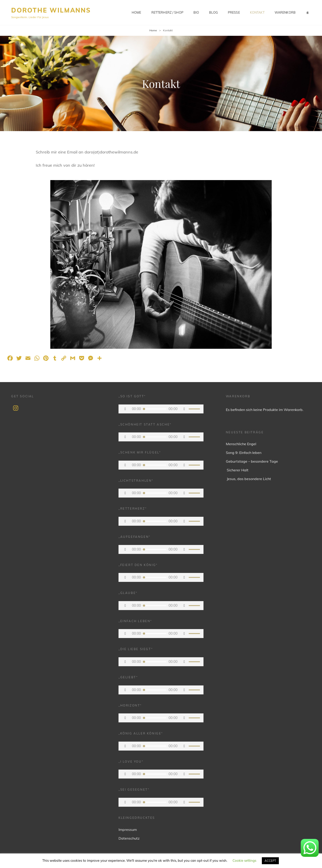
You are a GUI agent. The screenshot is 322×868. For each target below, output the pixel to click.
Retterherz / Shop (167, 13)
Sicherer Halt (237, 470)
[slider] (155, 409)
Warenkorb (285, 13)
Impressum (128, 830)
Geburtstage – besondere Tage (252, 461)
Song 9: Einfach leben (244, 453)
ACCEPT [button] (270, 861)
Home (137, 13)
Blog (213, 13)
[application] (161, 409)
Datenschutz (129, 838)
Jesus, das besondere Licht (248, 479)
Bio (196, 13)
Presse (234, 13)
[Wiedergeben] (125, 409)
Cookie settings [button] (244, 861)
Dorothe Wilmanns (51, 10)
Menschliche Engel (241, 444)
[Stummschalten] (184, 409)
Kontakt (257, 13)
